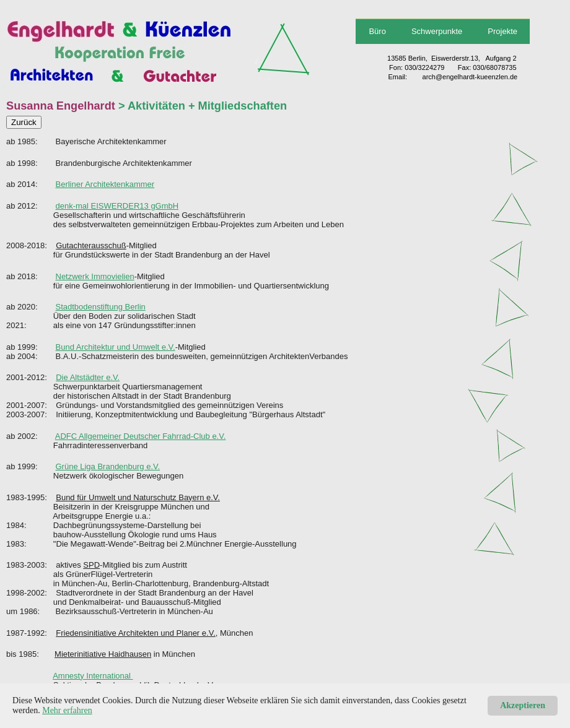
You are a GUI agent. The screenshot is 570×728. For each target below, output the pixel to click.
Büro (377, 31)
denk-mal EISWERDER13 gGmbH (117, 206)
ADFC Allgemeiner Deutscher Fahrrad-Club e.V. (141, 436)
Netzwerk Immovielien (95, 276)
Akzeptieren (523, 705)
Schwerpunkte (437, 31)
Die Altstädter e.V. (88, 377)
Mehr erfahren (67, 710)
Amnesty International (93, 676)
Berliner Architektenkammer (105, 184)
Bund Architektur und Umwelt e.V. (116, 347)
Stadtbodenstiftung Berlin (101, 307)
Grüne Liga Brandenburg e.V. (108, 466)
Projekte (502, 31)
